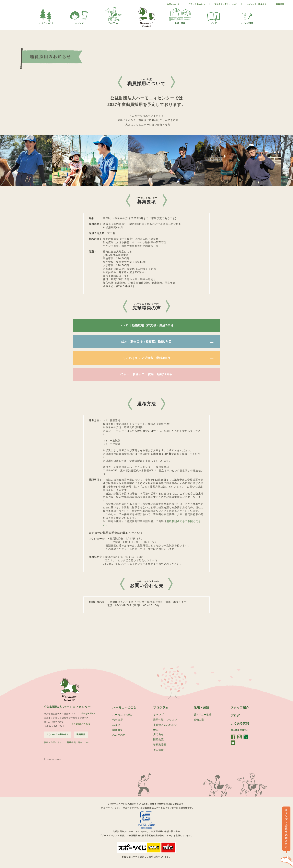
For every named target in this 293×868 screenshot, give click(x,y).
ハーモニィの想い (123, 715)
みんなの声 (119, 735)
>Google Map (88, 713)
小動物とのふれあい (165, 725)
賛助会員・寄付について (226, 4)
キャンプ (79, 22)
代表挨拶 (118, 720)
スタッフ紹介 (240, 707)
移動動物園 (160, 745)
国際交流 (159, 739)
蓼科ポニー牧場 (202, 715)
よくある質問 (247, 22)
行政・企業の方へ (197, 4)
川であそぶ (160, 734)
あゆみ (116, 725)
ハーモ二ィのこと (46, 22)
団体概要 (118, 730)
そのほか (159, 750)
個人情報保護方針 (240, 730)
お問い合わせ (173, 4)
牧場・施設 (202, 707)
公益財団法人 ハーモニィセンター (67, 707)
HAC (156, 730)
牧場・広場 (180, 22)
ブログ (214, 22)
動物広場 (199, 720)
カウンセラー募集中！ (256, 4)
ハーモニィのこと (125, 707)
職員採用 (280, 4)
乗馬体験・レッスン (165, 720)
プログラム (113, 22)
